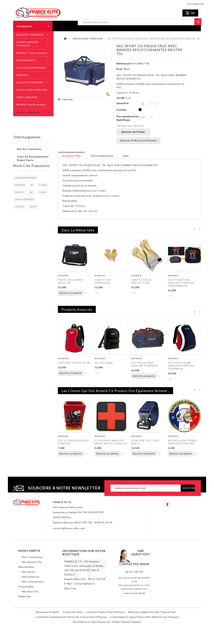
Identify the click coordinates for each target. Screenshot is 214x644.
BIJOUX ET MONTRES (30, 82)
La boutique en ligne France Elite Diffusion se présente (145, 619)
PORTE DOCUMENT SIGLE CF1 (71, 281)
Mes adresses (31, 579)
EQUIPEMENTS (26, 60)
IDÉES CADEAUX (27, 97)
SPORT (33, 207)
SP (32, 185)
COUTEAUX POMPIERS (31, 68)
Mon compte (29, 553)
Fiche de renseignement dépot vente (33, 158)
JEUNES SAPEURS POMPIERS (27, 44)
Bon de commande (29, 149)
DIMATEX (22, 75)
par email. (140, 595)
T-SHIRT (43, 185)
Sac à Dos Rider (104, 363)
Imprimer (68, 99)
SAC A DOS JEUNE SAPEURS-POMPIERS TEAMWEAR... (181, 366)
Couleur (122, 110)
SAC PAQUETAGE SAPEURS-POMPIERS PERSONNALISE (181, 283)
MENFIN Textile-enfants (31, 105)
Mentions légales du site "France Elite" (152, 614)
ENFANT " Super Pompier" (32, 53)
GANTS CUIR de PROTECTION (141, 281)
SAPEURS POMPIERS (26, 178)
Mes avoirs (29, 574)
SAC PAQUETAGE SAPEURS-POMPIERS (145, 365)
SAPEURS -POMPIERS (30, 35)
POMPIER (20, 185)
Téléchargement (27, 137)
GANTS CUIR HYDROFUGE (103, 281)
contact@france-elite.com (69, 530)
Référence (123, 63)
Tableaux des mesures (130, 126)
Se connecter (196, 4)
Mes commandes (32, 559)
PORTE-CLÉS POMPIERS (32, 90)
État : (120, 69)
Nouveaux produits (48, 614)
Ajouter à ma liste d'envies (138, 140)
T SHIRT (43, 192)
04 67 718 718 (134, 574)
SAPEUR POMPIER (24, 199)
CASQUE (20, 207)
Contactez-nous (73, 614)
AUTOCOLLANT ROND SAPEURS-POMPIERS (182, 443)
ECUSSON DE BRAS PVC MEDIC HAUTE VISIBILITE (111, 443)
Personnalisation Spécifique (127, 118)
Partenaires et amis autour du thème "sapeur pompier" (107, 624)
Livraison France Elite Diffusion (106, 614)
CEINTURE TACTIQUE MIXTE (145, 443)
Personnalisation (102, 156)
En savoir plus (71, 156)
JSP (31, 192)
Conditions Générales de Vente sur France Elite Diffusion (71, 619)
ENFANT (19, 192)
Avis (126, 156)
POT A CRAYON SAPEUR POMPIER (73, 443)
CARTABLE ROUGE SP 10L (74, 363)
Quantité (122, 103)
